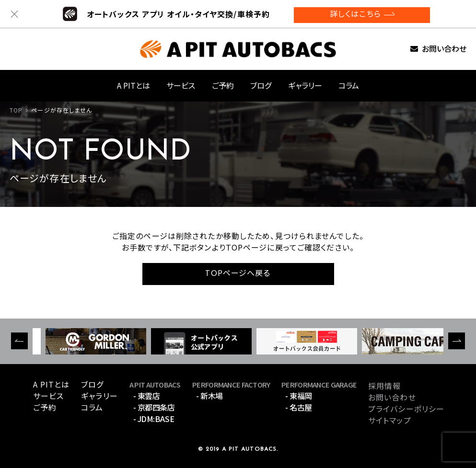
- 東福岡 (299, 396)
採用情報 (384, 386)
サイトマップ (390, 420)
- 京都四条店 (154, 407)
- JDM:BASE (154, 419)
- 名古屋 (299, 407)
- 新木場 (209, 396)
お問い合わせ (444, 49)
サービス (181, 85)
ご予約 (223, 85)
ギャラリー (305, 85)
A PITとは (134, 85)
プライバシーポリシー (406, 409)
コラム (349, 85)
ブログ (261, 85)
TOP (16, 110)
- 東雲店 (147, 396)
